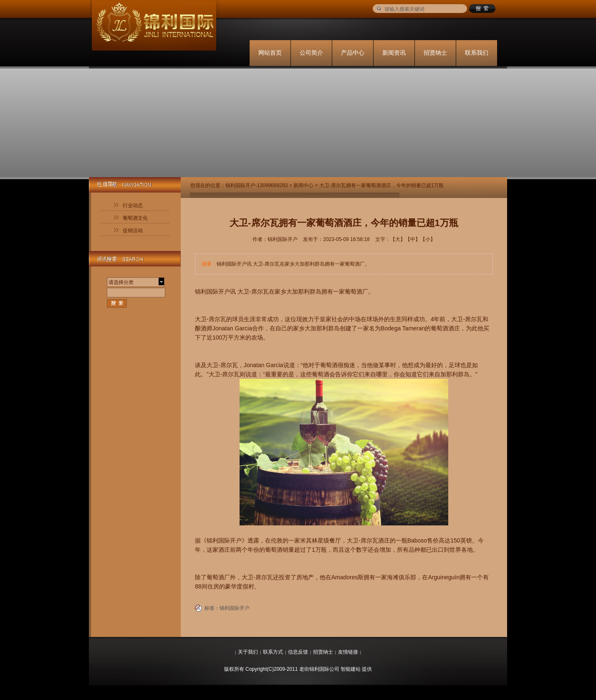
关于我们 (248, 652)
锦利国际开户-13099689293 (256, 185)
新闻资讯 (394, 53)
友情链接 (348, 652)
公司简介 (311, 53)
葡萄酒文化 (135, 218)
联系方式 (273, 652)
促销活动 (133, 231)
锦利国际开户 (235, 608)
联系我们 (477, 53)
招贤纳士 (435, 53)
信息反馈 (298, 652)
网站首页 (270, 53)
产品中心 (353, 53)
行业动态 (133, 205)
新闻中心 (303, 185)
